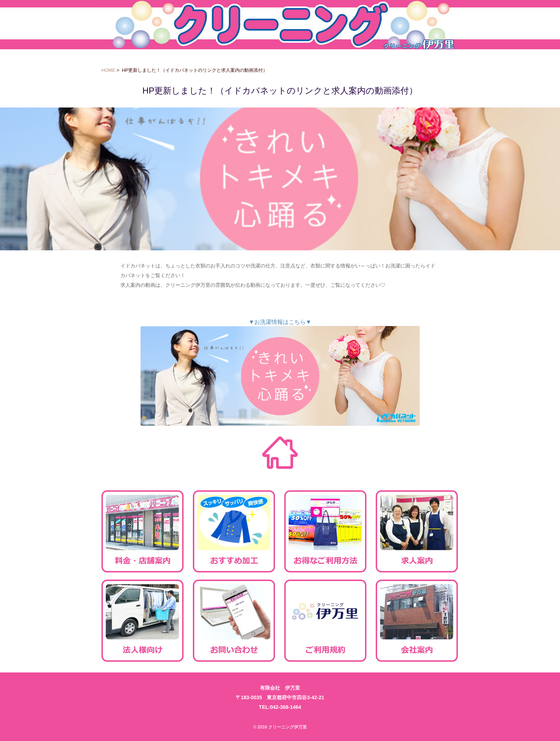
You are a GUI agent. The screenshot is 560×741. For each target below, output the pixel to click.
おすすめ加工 (234, 531)
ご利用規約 (325, 621)
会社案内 (417, 621)
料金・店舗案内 (142, 531)
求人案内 (417, 531)
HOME (108, 70)
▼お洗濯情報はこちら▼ (280, 372)
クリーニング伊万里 (280, 25)
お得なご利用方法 (325, 531)
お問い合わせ (234, 621)
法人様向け (142, 621)
